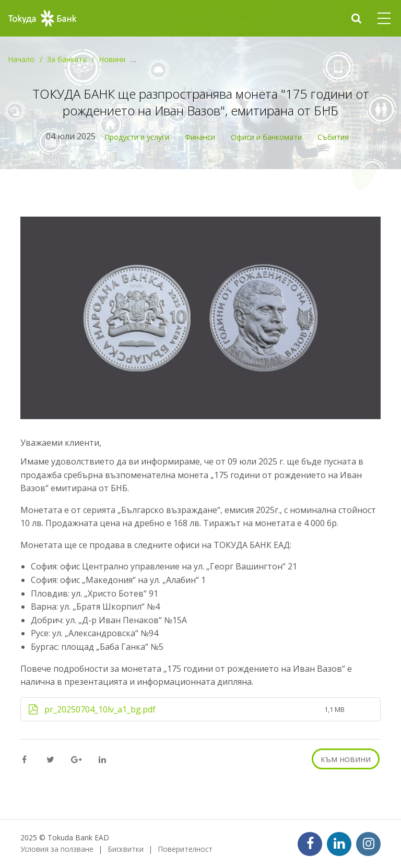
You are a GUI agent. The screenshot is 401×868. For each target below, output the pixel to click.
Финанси (200, 137)
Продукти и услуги (137, 137)
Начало (21, 59)
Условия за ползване (57, 849)
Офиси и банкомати (266, 137)
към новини (346, 759)
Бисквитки (126, 849)
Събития (333, 137)
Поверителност (185, 849)
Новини (112, 59)
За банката (67, 59)
